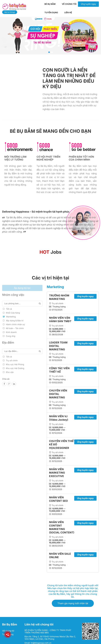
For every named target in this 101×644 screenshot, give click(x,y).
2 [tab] (52, 52)
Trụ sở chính (58, 304)
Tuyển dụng (51, 13)
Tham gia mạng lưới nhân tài (73, 603)
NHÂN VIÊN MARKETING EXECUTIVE (57, 473)
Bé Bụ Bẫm (50, 4)
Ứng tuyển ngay (88, 4)
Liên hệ (68, 13)
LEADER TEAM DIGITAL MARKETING (58, 346)
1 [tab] (49, 52)
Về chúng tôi (69, 4)
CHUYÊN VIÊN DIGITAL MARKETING (58, 394)
